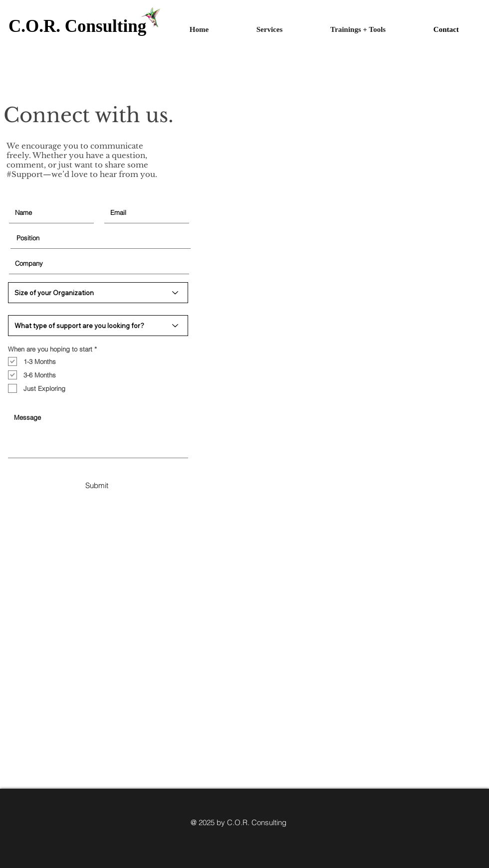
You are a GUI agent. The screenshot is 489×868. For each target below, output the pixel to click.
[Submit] (97, 485)
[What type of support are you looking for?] (98, 326)
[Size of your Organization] (98, 293)
